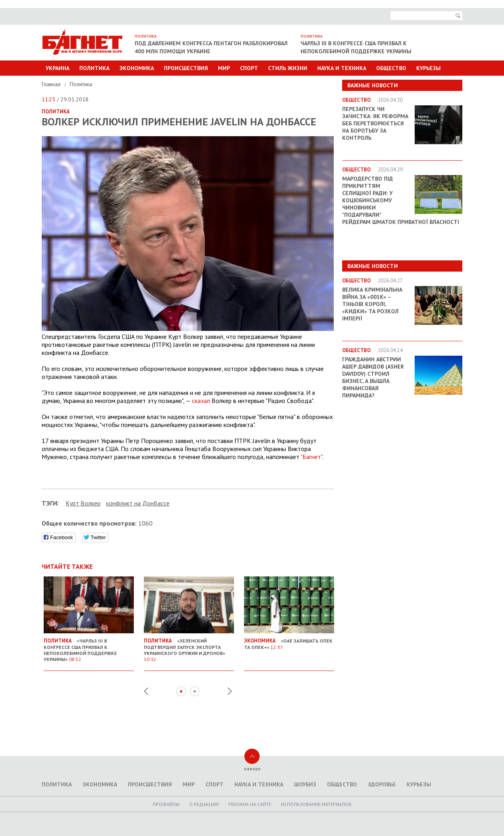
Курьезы (428, 68)
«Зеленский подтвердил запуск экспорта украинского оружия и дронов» (189, 647)
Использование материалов (316, 804)
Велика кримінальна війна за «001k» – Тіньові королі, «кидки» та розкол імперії (372, 304)
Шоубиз (305, 784)
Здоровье (382, 784)
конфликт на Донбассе (138, 503)
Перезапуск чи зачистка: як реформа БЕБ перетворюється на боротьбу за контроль (375, 123)
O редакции (204, 804)
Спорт (249, 68)
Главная (52, 84)
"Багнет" (311, 457)
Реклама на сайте (250, 804)
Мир (224, 68)
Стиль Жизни (288, 68)
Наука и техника (342, 68)
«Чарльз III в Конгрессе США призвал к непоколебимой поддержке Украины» (89, 647)
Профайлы (166, 804)
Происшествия (186, 68)
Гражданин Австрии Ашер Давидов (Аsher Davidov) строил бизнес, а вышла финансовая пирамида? (373, 377)
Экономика (137, 68)
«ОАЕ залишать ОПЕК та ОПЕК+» (289, 641)
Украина (57, 68)
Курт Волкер (83, 503)
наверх (252, 769)
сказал (201, 401)
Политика (94, 68)
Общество (391, 68)
